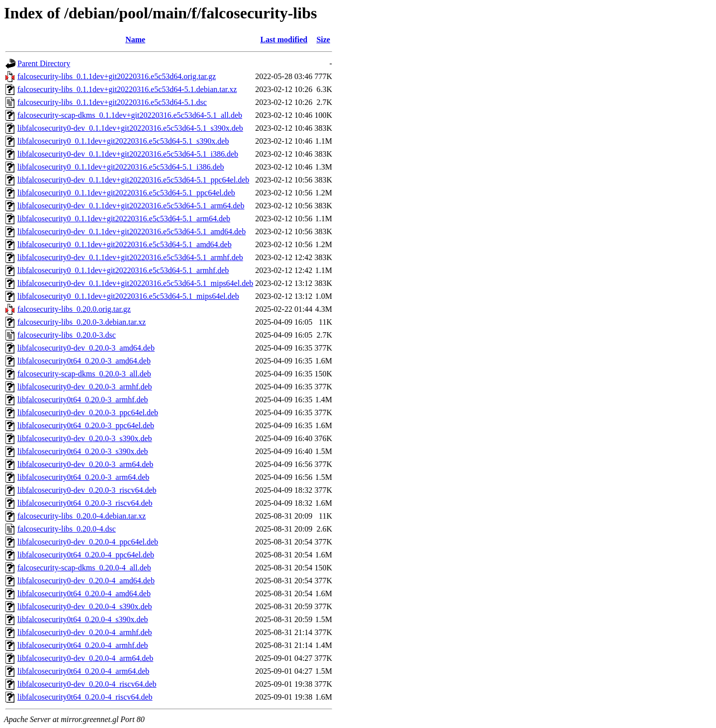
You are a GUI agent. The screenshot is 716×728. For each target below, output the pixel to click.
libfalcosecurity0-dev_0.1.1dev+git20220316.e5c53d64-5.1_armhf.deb (130, 257)
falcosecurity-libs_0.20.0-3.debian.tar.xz (82, 322)
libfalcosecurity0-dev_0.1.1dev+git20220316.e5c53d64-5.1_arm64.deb (131, 206)
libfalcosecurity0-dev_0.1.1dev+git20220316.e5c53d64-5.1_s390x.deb (130, 128)
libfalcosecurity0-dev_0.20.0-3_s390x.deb (85, 438)
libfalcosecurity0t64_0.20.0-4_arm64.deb (83, 671)
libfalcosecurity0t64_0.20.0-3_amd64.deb (84, 361)
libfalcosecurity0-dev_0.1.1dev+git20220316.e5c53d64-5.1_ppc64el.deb (133, 180)
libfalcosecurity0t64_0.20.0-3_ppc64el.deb (86, 425)
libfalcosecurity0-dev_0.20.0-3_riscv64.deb (87, 490)
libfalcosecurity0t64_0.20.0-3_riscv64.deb (85, 503)
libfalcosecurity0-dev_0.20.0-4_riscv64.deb (87, 684)
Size (323, 40)
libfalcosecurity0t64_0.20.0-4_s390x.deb (83, 619)
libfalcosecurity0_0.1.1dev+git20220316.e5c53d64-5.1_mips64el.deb (128, 296)
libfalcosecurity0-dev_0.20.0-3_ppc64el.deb (88, 412)
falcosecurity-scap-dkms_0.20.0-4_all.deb (84, 568)
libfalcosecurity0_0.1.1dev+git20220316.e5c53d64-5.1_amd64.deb (125, 244)
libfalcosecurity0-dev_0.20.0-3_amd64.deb (86, 348)
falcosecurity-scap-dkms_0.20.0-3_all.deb (84, 374)
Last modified (284, 40)
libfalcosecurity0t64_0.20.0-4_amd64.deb (84, 593)
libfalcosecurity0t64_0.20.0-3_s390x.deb (83, 451)
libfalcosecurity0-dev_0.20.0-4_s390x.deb (85, 606)
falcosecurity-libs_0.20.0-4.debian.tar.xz (82, 516)
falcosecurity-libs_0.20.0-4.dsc (67, 529)
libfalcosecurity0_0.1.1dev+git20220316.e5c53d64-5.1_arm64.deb (124, 219)
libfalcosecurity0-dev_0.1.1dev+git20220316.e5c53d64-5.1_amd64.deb (132, 231)
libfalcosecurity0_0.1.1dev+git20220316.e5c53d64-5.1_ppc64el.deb (126, 193)
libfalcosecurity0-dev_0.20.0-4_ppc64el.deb (88, 542)
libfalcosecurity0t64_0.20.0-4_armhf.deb (83, 645)
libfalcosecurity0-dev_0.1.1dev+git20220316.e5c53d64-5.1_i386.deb (128, 154)
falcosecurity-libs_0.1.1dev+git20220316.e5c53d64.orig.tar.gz (117, 76)
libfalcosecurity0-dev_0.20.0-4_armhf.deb (85, 632)
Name (135, 40)
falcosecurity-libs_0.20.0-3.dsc (67, 335)
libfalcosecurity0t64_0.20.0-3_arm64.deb (83, 477)
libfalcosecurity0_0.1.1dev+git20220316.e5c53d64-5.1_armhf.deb (123, 270)
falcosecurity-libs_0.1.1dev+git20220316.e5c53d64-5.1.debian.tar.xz (127, 89)
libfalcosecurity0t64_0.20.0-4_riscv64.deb (85, 697)
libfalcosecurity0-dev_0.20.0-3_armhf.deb (85, 387)
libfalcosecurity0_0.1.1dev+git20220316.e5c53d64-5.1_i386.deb (121, 167)
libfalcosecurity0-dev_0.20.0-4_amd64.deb (86, 581)
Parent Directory (44, 63)
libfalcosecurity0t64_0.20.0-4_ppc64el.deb (86, 555)
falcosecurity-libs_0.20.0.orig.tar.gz (74, 309)
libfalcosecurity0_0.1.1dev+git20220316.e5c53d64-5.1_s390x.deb (123, 141)
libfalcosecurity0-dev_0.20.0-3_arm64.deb (85, 464)
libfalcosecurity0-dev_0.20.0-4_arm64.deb (85, 658)
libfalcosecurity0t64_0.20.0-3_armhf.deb (83, 400)
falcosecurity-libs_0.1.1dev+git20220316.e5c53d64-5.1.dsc (112, 102)
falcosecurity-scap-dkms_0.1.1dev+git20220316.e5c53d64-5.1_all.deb (130, 115)
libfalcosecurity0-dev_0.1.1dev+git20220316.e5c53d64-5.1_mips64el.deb (135, 283)
